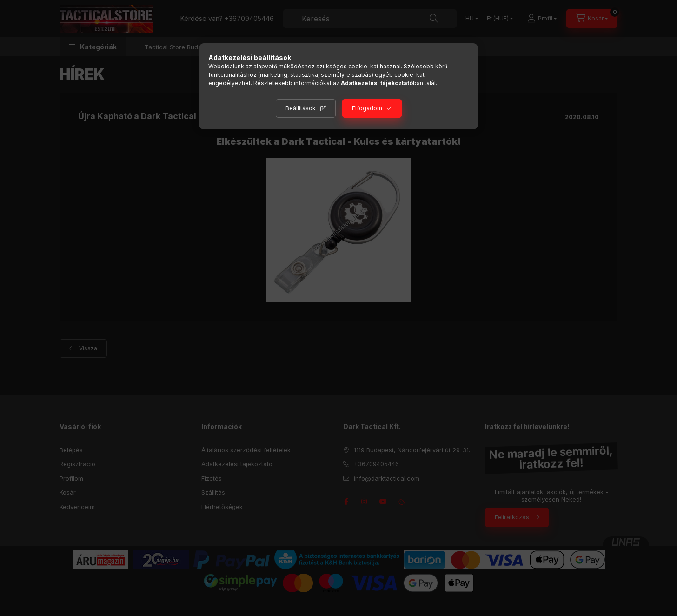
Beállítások (301, 108)
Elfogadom (367, 108)
